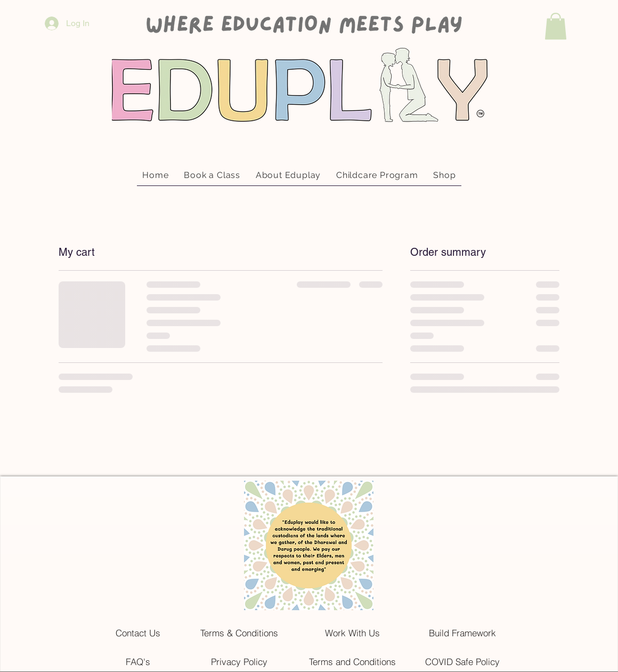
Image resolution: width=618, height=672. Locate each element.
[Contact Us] (138, 633)
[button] (556, 26)
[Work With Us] (352, 633)
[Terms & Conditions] (239, 633)
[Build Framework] (462, 633)
